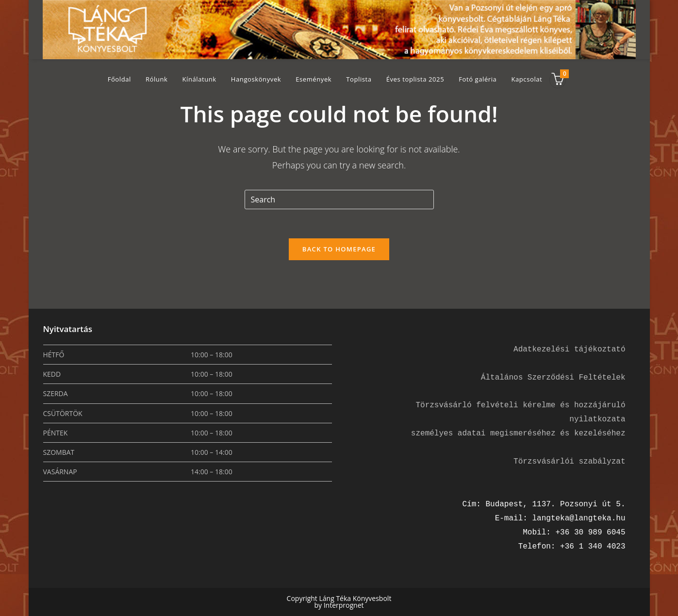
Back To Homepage (339, 249)
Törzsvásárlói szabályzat (569, 462)
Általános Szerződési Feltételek (553, 378)
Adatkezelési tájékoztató (569, 350)
